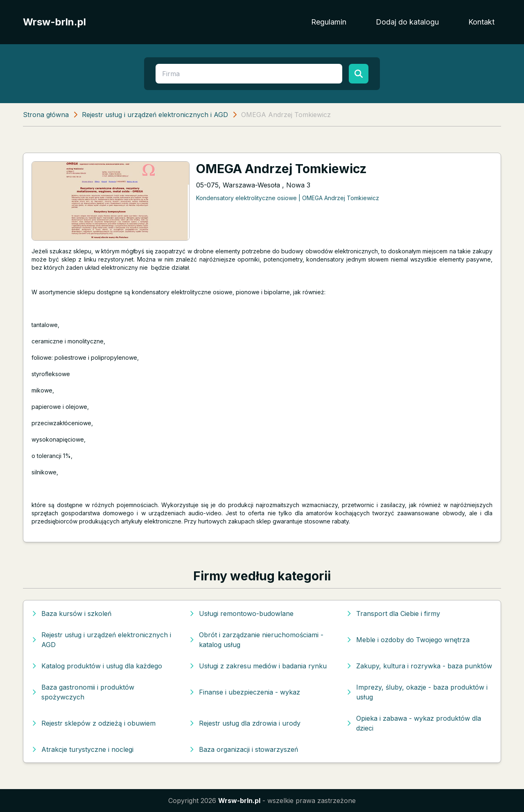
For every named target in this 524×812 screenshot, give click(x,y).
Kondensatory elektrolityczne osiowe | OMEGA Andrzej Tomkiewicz (288, 198)
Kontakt (481, 22)
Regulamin (329, 22)
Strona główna (46, 115)
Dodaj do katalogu (407, 22)
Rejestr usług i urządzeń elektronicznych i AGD (155, 115)
